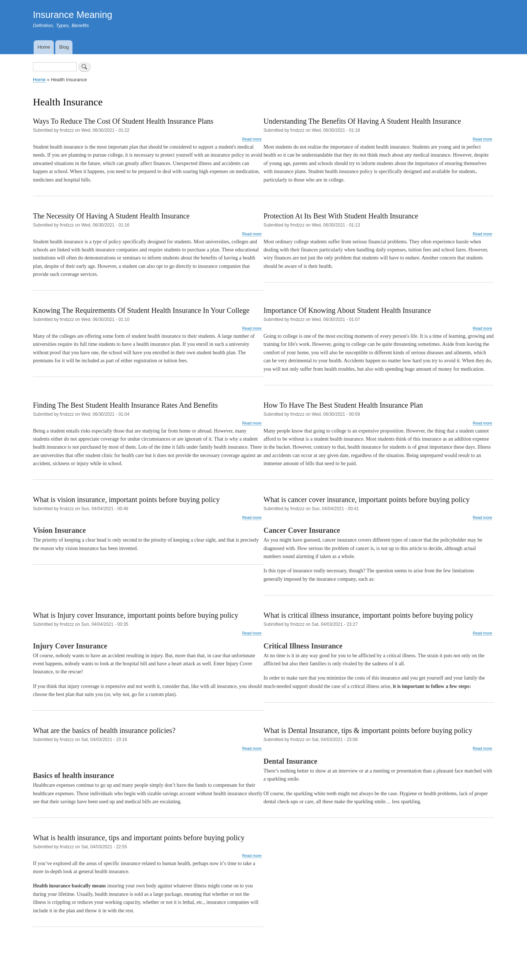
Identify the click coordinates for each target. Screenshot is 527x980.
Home (44, 47)
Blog (64, 47)
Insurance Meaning (73, 15)
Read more (252, 139)
